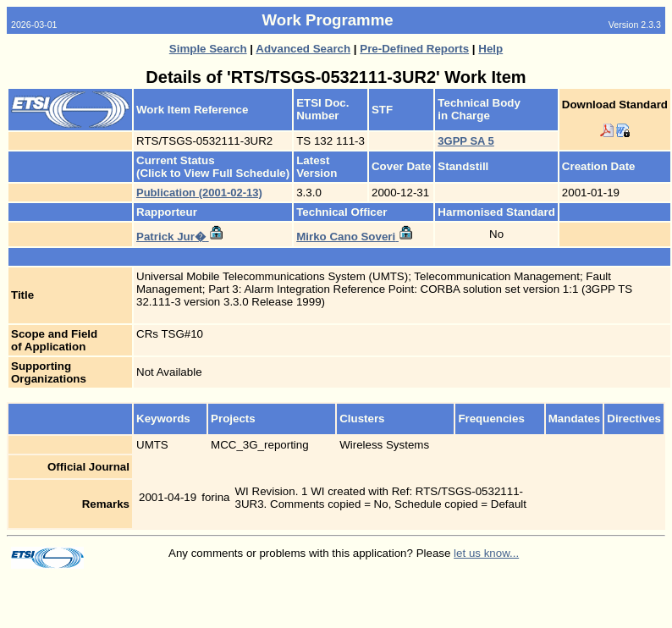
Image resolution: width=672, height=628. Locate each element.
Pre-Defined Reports (414, 49)
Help (490, 49)
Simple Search (208, 49)
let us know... (486, 553)
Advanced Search (303, 49)
